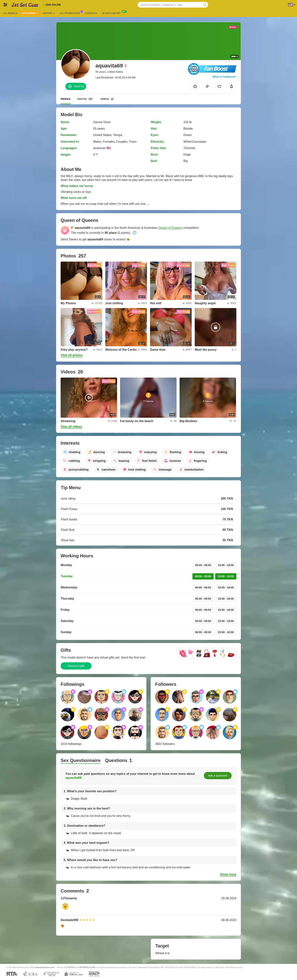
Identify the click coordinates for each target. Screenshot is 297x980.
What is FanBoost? (224, 77)
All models (11, 13)
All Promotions (71, 13)
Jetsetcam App (112, 13)
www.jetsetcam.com (45, 967)
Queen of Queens (170, 228)
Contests (91, 13)
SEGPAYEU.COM (87, 967)
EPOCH (71, 967)
